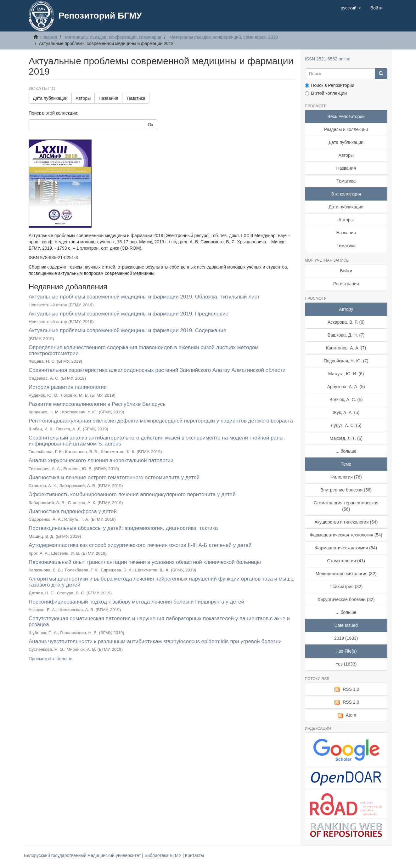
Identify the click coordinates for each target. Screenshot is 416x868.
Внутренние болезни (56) (346, 490)
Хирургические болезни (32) (346, 599)
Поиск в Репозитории (330, 85)
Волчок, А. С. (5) (346, 400)
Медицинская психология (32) (346, 574)
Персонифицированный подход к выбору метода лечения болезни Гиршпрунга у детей (136, 602)
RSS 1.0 (346, 689)
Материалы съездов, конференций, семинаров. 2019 (224, 37)
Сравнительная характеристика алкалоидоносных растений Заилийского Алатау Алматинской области (157, 370)
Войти (346, 271)
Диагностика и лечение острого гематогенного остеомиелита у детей (114, 477)
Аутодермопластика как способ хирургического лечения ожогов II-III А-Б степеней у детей (140, 545)
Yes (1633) (346, 664)
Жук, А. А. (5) (346, 412)
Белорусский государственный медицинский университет (83, 855)
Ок (151, 125)
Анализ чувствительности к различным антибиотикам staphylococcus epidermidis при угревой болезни (155, 641)
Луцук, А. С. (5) (346, 425)
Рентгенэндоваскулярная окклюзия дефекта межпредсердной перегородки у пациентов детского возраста (161, 421)
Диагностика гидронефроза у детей (73, 511)
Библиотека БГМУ (163, 855)
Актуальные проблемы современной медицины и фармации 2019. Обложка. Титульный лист (144, 297)
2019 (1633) (346, 638)
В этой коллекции (326, 93)
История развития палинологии (68, 387)
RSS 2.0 (346, 702)
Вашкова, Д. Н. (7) (346, 335)
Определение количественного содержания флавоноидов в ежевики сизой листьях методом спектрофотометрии (144, 350)
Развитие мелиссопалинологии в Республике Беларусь (97, 404)
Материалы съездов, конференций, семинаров (113, 37)
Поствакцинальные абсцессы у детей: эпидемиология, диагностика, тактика (123, 528)
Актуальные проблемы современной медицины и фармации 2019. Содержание (127, 330)
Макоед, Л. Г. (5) (346, 438)
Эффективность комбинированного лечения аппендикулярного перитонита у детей (132, 494)
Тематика (136, 98)
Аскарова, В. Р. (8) (346, 322)
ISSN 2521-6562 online (328, 59)
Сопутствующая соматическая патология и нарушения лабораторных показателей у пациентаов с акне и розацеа (159, 621)
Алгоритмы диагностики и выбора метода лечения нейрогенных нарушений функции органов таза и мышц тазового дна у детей (161, 582)
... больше (346, 451)
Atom (346, 715)
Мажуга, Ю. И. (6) (346, 374)
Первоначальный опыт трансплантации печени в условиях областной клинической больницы (145, 562)
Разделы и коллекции (346, 129)
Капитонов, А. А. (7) (346, 348)
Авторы (83, 98)
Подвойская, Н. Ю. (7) (346, 361)
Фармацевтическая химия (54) (346, 548)
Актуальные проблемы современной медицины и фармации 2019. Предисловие (129, 314)
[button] (351, 8)
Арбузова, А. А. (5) (346, 387)
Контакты (194, 855)
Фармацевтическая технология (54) (346, 535)
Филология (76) (346, 477)
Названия (108, 98)
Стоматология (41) (346, 561)
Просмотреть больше (51, 659)
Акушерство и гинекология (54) (346, 522)
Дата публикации (50, 98)
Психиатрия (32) (346, 587)
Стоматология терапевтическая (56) (346, 506)
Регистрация (346, 284)
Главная (49, 37)
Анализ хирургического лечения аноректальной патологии (101, 460)
